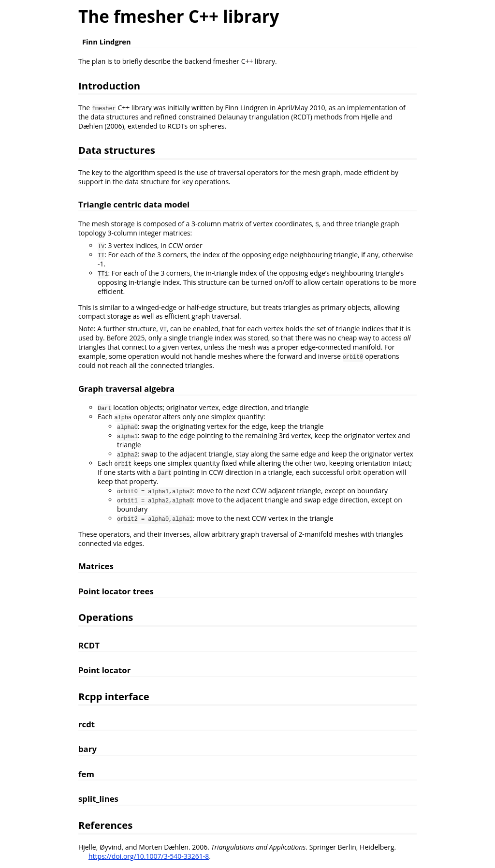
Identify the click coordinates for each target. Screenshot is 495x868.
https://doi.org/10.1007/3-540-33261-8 (149, 856)
